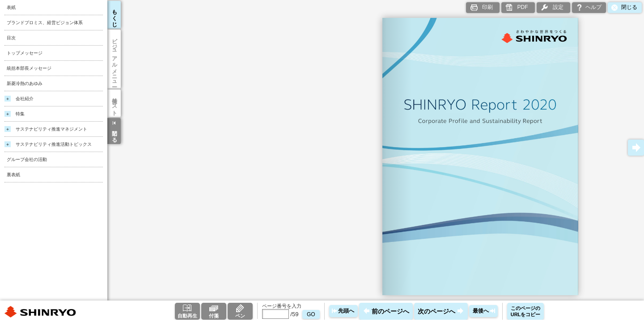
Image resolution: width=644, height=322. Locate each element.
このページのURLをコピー (526, 311)
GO (311, 314)
